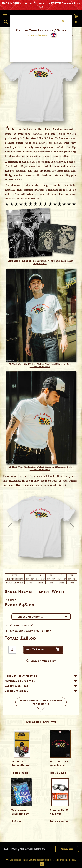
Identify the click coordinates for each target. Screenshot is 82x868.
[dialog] (41, 434)
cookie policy (69, 860)
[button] (37, 35)
